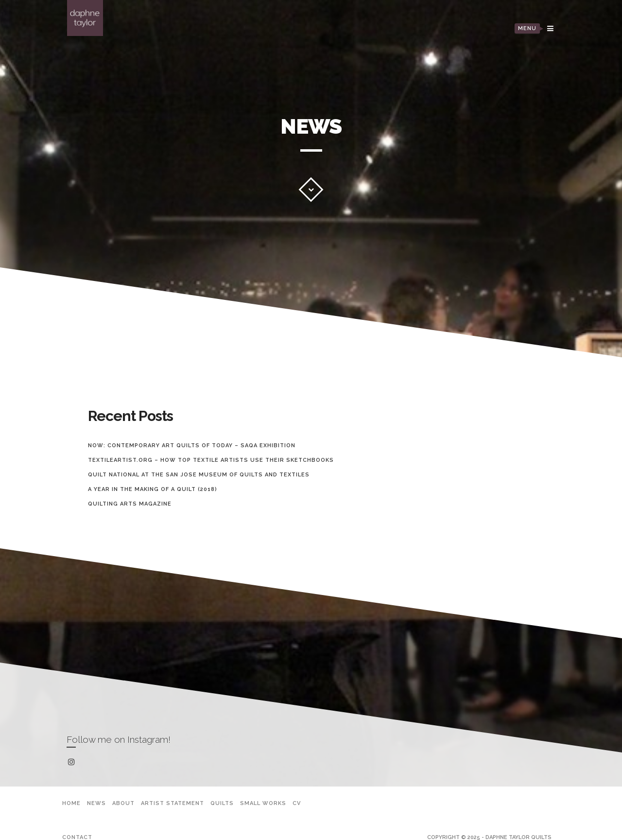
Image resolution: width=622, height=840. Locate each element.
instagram (73, 762)
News (96, 803)
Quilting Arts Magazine (130, 504)
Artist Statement (173, 803)
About (123, 803)
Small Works (263, 803)
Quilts (222, 803)
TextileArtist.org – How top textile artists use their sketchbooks (211, 460)
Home (71, 803)
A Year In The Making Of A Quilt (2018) (153, 489)
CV (297, 803)
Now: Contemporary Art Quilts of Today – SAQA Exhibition (192, 446)
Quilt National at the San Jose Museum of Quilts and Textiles (199, 475)
